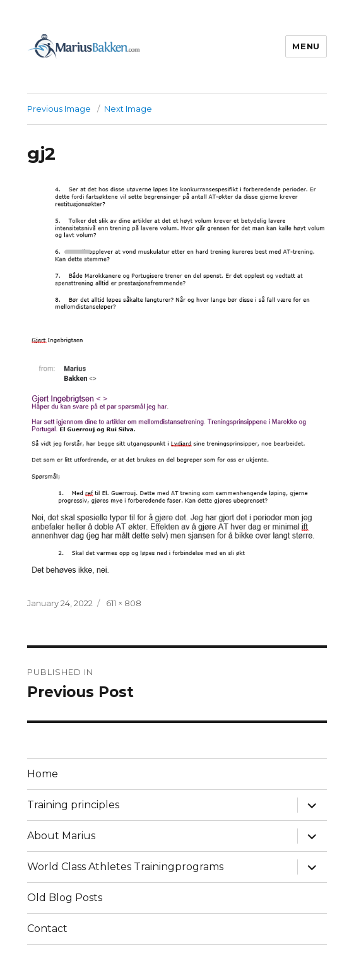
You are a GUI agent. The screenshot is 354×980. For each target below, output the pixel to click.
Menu (306, 46)
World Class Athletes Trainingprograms (125, 867)
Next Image (128, 109)
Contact (47, 929)
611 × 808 (124, 603)
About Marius (61, 836)
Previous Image (59, 109)
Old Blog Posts (65, 898)
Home (43, 774)
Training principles (73, 805)
